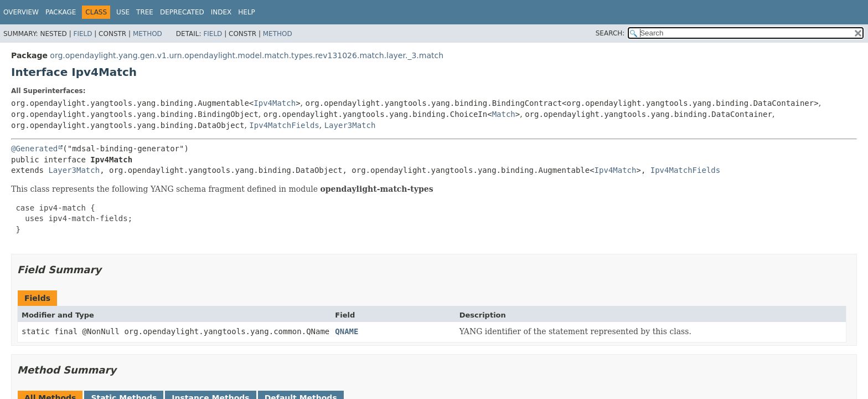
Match (504, 114)
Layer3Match (350, 125)
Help (247, 12)
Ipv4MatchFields (284, 125)
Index (221, 12)
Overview (21, 12)
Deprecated (182, 12)
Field (82, 34)
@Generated (34, 149)
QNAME (347, 331)
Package (61, 12)
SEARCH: (610, 33)
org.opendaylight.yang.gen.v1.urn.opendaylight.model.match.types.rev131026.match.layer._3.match (247, 55)
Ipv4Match (275, 103)
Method (148, 34)
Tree (145, 12)
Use (123, 12)
